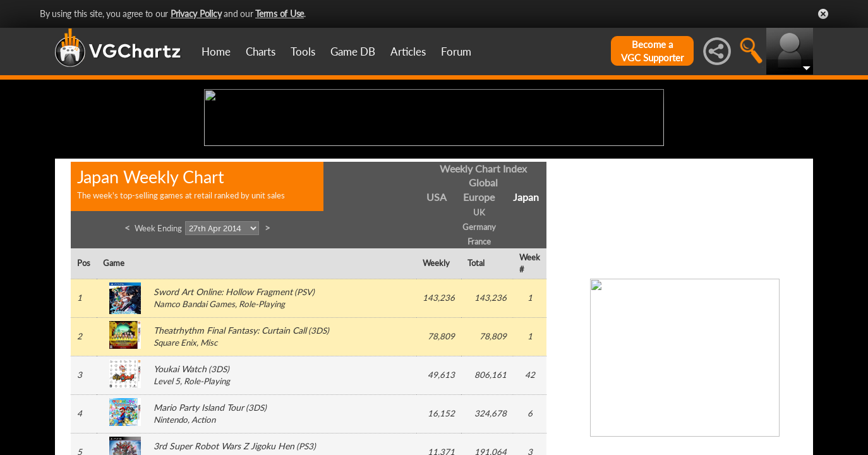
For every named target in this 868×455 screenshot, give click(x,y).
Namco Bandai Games (194, 403)
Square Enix (175, 441)
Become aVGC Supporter (652, 51)
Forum (456, 52)
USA (437, 295)
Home (216, 52)
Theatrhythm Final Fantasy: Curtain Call (230, 429)
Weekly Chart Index (483, 266)
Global (483, 281)
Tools (303, 52)
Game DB (353, 52)
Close (823, 14)
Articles (408, 52)
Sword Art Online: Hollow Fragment (223, 390)
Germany (479, 325)
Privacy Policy (196, 14)
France (479, 339)
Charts (261, 52)
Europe (479, 295)
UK (479, 311)
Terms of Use (280, 14)
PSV (304, 391)
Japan (526, 295)
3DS (319, 429)
